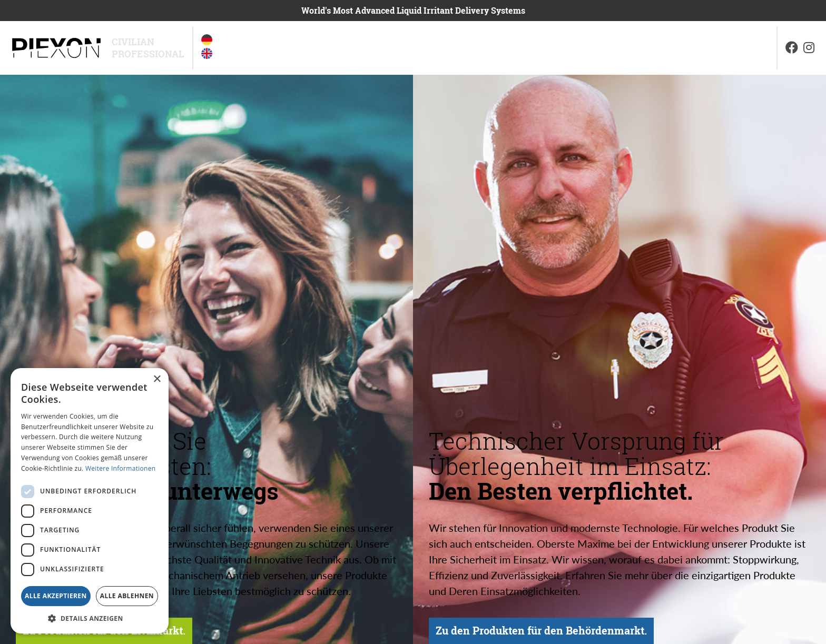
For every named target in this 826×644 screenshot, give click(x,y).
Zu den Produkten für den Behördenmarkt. (546, 610)
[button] (90, 618)
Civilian (133, 42)
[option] (207, 42)
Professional (148, 54)
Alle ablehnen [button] (127, 596)
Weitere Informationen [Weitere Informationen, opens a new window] (121, 468)
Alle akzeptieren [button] (56, 596)
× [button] (157, 379)
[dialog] (90, 501)
